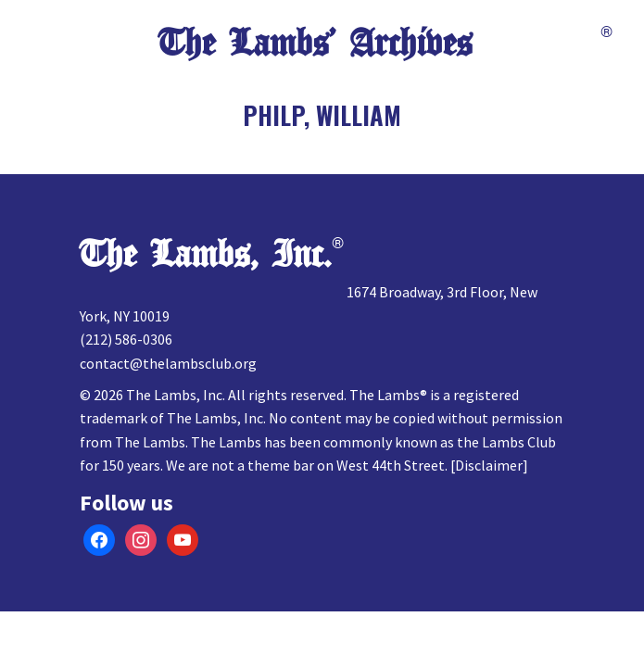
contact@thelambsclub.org (168, 363)
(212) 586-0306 (126, 339)
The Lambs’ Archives (315, 44)
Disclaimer (489, 465)
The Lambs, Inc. (206, 255)
